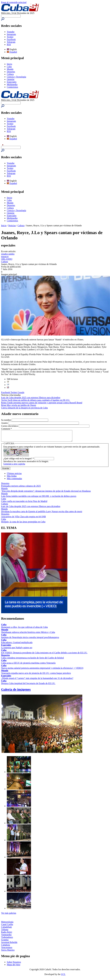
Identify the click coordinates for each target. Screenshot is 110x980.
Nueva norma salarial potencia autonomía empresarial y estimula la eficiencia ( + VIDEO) (42, 670)
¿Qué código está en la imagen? (19, 461)
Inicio (9, 64)
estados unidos (8, 254)
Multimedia (12, 84)
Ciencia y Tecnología (16, 77)
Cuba (9, 67)
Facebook (11, 39)
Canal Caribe (7, 927)
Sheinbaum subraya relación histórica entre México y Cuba (28, 634)
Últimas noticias (14, 476)
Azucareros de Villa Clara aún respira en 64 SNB (23, 519)
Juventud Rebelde (9, 944)
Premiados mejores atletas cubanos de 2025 (21, 488)
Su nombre (6, 420)
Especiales (12, 82)
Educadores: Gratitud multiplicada (17, 645)
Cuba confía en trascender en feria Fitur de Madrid (24, 503)
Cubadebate (7, 929)
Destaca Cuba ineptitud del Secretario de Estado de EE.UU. (28, 685)
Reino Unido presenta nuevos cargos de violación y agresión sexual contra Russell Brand (42, 403)
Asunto (5, 423)
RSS (9, 45)
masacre (5, 256)
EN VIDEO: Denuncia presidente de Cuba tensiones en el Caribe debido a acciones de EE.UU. (44, 655)
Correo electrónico (10, 426)
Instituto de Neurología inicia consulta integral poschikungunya (30, 639)
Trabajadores (7, 939)
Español (12, 52)
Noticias (12, 226)
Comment (6, 429)
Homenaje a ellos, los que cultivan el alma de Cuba (24, 629)
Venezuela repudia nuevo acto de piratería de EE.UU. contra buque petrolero (36, 675)
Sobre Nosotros (14, 964)
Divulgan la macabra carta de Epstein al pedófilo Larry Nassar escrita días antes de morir (42, 514)
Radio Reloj (7, 934)
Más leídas (12, 478)
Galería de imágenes (16, 691)
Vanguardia (6, 937)
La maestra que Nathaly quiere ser (17, 650)
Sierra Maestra (8, 952)
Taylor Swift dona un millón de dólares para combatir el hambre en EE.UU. (36, 400)
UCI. (63, 976)
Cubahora (6, 947)
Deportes (11, 72)
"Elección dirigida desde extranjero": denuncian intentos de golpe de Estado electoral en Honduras (46, 493)
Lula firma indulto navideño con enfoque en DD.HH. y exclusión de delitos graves (39, 498)
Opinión (11, 79)
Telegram (11, 42)
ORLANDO (7, 259)
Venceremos (7, 950)
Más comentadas (14, 481)
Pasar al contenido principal (14, 2)
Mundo (10, 69)
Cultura (10, 74)
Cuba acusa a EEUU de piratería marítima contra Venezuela (28, 665)
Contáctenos (12, 87)
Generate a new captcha (14, 466)
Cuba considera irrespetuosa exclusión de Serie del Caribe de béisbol (32, 660)
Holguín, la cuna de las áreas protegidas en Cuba (23, 524)
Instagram (11, 34)
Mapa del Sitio (14, 967)
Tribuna (5, 932)
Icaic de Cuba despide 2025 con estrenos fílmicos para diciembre (31, 398)
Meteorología (7, 924)
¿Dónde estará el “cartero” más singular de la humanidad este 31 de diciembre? (37, 680)
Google (21, 392)
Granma (5, 942)
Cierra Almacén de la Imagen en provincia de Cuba (24, 408)
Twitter (10, 37)
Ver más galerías (9, 915)
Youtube (11, 32)
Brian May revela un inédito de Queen (19, 405)
